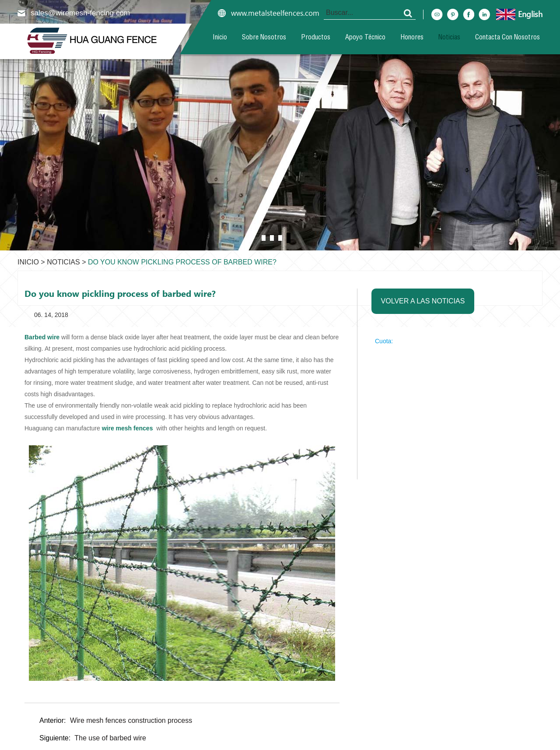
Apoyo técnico (365, 38)
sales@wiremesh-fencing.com (80, 13)
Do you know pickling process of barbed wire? (182, 262)
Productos (316, 38)
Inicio (220, 38)
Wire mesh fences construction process (131, 720)
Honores (412, 38)
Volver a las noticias (423, 301)
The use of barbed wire (110, 738)
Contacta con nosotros (507, 38)
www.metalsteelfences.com (275, 13)
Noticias (449, 38)
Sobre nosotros (264, 38)
